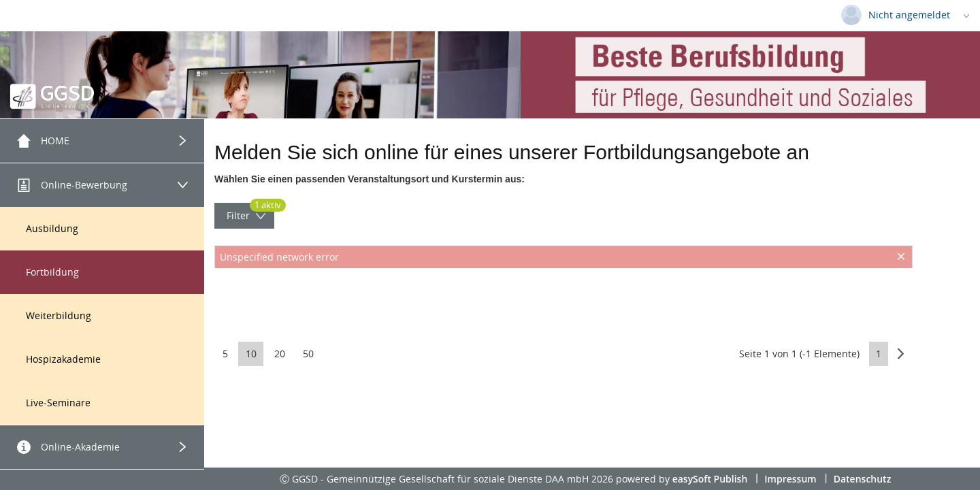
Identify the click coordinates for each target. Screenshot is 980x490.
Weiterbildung (59, 315)
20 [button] (280, 354)
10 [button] (251, 354)
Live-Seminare (58, 403)
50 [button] (308, 354)
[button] (901, 354)
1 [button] (879, 354)
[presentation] (563, 302)
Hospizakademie (63, 359)
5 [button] (225, 354)
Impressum (790, 479)
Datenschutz (863, 479)
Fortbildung (52, 272)
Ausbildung (52, 228)
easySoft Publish (710, 479)
